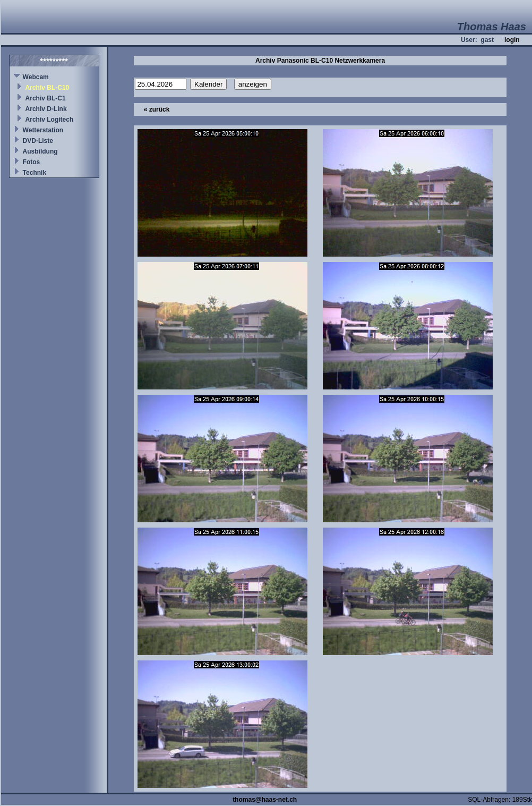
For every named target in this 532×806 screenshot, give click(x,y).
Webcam (36, 77)
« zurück (157, 109)
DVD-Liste (38, 141)
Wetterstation (43, 130)
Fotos (32, 162)
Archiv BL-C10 (48, 88)
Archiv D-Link (46, 109)
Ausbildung (40, 151)
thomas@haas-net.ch (265, 800)
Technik (35, 173)
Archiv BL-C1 (46, 98)
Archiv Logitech (50, 120)
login (512, 40)
